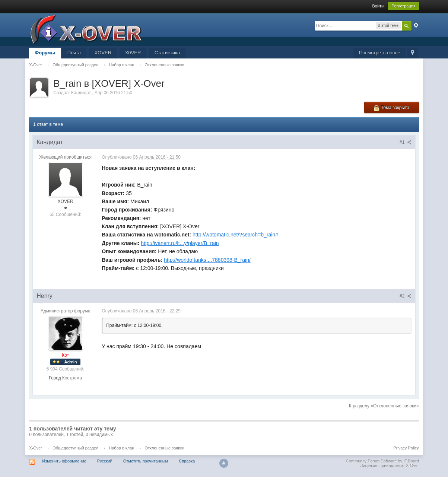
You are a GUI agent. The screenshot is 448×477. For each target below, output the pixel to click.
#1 (406, 142)
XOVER (103, 53)
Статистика (167, 53)
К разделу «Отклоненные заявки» (384, 406)
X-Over (36, 448)
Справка (187, 461)
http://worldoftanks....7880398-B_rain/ (207, 260)
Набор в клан (121, 448)
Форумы (45, 53)
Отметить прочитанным (146, 461)
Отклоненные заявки (165, 448)
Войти (378, 6)
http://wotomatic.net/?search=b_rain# (235, 235)
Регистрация (403, 6)
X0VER (133, 53)
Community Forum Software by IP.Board (382, 461)
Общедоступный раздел (75, 448)
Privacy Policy (406, 448)
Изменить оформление (64, 461)
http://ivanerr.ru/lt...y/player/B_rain (180, 243)
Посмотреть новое (380, 53)
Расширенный (416, 25)
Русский (105, 461)
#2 (406, 296)
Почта (74, 53)
